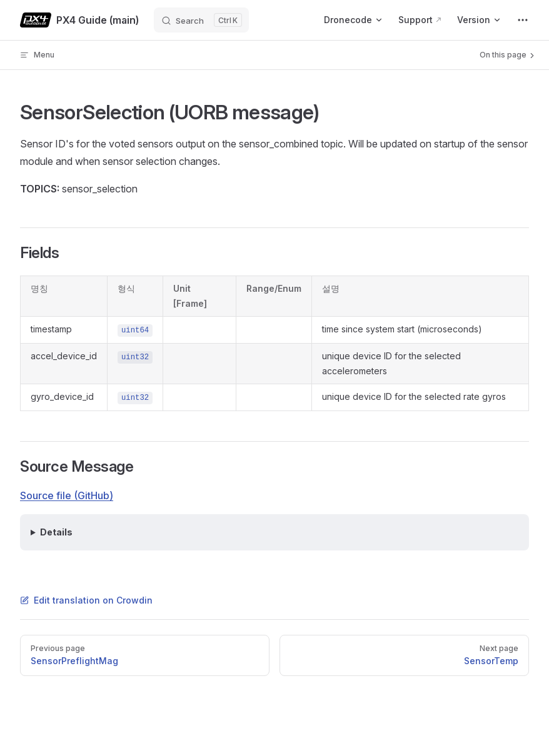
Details (56, 532)
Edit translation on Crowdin (86, 600)
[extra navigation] (523, 20)
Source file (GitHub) (67, 495)
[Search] (201, 20)
